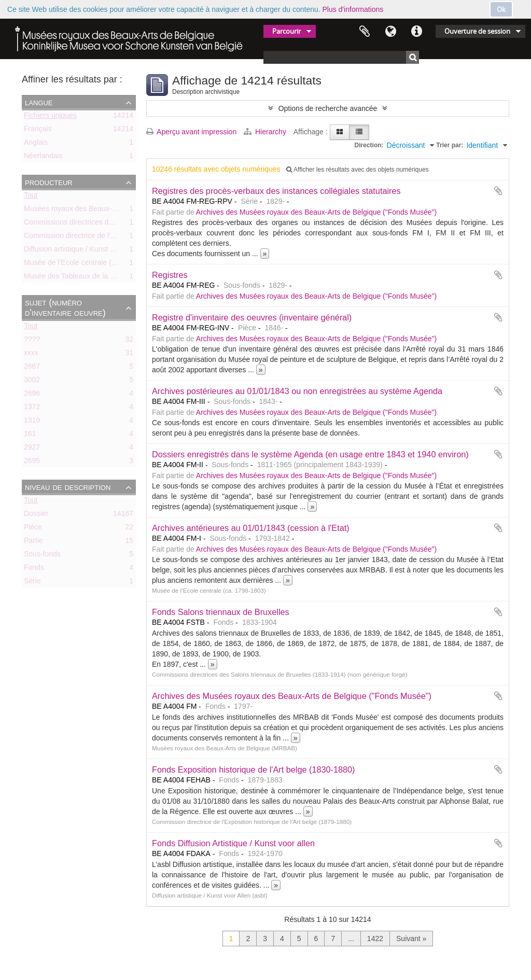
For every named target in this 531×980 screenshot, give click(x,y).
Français (38, 131)
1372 (32, 409)
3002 (32, 382)
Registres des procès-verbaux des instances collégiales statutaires (276, 191)
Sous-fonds (42, 556)
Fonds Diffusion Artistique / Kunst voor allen (233, 843)
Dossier (36, 515)
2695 (32, 463)
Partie (33, 542)
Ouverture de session (477, 31)
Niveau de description (68, 487)
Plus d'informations (353, 9)
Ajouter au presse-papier (498, 191)
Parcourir (287, 31)
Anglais (36, 144)
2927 (32, 449)
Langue (390, 32)
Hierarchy (266, 132)
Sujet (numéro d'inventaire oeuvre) (65, 307)
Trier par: (450, 145)
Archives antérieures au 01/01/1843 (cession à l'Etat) (251, 528)
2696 (32, 395)
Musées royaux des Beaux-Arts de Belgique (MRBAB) (111, 211)
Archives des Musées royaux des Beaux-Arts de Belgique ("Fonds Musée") (316, 212)
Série (32, 583)
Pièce (33, 529)
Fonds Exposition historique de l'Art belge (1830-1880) (254, 769)
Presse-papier (365, 32)
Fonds (34, 569)
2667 (32, 368)
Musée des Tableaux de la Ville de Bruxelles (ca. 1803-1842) (121, 278)
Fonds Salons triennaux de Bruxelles (221, 612)
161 (30, 436)
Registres (170, 275)
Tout (31, 197)
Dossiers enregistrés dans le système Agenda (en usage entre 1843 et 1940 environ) (310, 454)
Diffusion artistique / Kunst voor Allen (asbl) (93, 251)
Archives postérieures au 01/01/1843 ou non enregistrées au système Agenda (297, 391)
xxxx (31, 355)
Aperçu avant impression (191, 132)
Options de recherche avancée (328, 108)
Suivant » (411, 939)
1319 (32, 422)
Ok (501, 9)
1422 (375, 939)
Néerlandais (43, 158)
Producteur (49, 182)
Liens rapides (416, 32)
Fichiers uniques (50, 117)
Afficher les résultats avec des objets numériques (357, 170)
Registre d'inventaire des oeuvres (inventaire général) (252, 317)
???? (32, 341)
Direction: (369, 145)
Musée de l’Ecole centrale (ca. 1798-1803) (92, 264)
